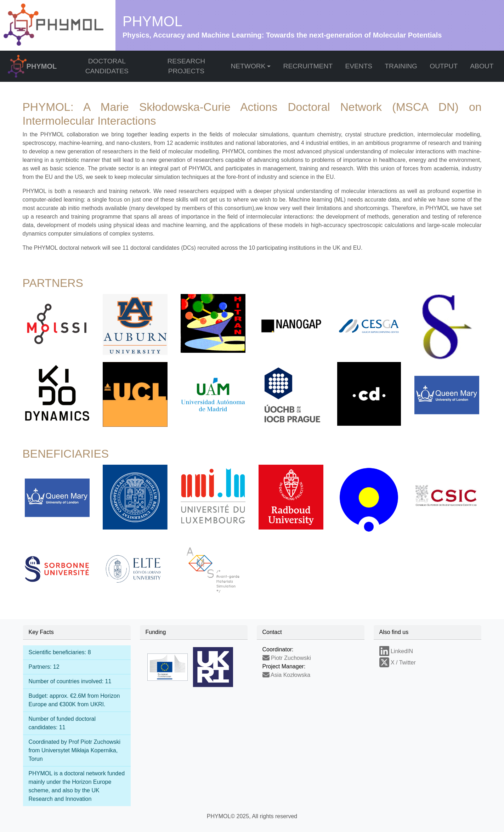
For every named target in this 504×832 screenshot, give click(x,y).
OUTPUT (444, 66)
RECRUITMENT (308, 66)
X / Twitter (398, 663)
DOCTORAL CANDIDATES (107, 66)
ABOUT (482, 66)
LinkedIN (396, 651)
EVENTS (359, 66)
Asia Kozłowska (287, 675)
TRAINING (401, 66)
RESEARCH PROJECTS (186, 66)
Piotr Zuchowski (287, 658)
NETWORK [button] (248, 66)
